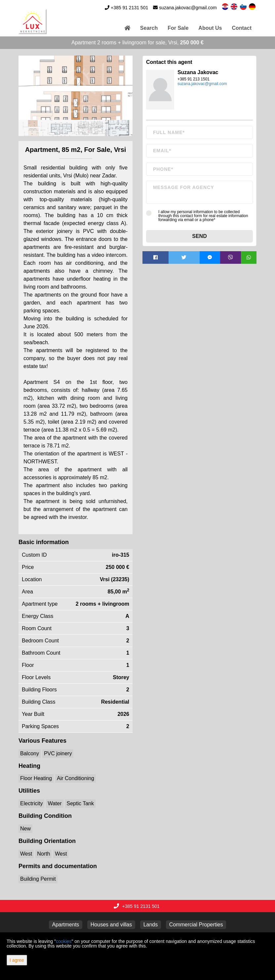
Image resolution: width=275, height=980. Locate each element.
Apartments (66, 925)
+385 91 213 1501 (194, 79)
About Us (210, 28)
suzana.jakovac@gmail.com (188, 8)
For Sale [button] (178, 28)
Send (199, 236)
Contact (242, 28)
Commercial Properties (196, 925)
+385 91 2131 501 (129, 8)
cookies (64, 941)
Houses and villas (111, 925)
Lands (151, 925)
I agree (17, 960)
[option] (33, 128)
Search (149, 28)
